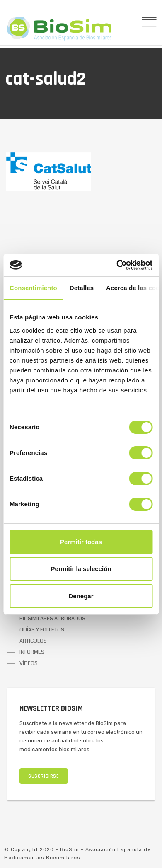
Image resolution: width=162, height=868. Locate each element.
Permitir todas (81, 542)
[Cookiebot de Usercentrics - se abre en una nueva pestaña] (116, 265)
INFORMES (32, 652)
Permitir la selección (81, 569)
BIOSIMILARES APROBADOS (52, 619)
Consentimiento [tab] (33, 288)
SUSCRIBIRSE (44, 776)
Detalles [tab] (82, 288)
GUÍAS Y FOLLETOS (42, 630)
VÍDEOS (29, 663)
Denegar (81, 596)
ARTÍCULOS (33, 641)
